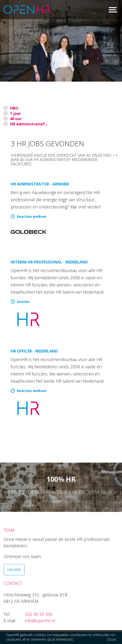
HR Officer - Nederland (34, 351)
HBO (14, 108)
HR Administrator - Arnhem (40, 184)
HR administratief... (29, 124)
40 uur (16, 119)
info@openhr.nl (40, 621)
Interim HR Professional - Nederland (49, 262)
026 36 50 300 (39, 614)
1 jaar (15, 113)
